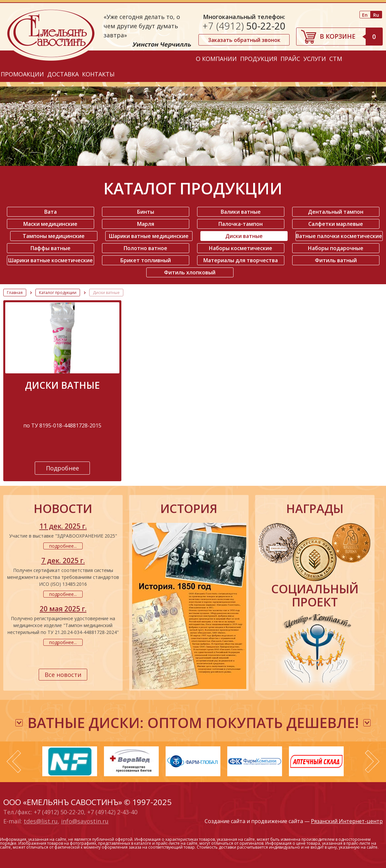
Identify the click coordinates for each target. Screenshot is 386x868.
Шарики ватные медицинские (149, 236)
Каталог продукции (58, 293)
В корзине (351, 36)
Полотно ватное (145, 248)
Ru (376, 15)
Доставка (63, 74)
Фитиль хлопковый (190, 272)
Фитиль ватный (336, 260)
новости (63, 509)
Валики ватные (241, 212)
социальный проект (315, 596)
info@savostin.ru (85, 821)
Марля (146, 224)
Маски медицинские (50, 224)
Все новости (63, 675)
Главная (15, 293)
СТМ (336, 59)
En (365, 15)
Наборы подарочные (336, 248)
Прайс (290, 59)
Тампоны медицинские (54, 236)
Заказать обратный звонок (244, 40)
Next (372, 761)
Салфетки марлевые (336, 224)
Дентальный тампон (336, 212)
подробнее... (63, 546)
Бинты (146, 212)
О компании (216, 59)
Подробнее (62, 468)
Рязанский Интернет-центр (347, 821)
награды (315, 509)
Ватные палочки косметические (339, 236)
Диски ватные (244, 236)
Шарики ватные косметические (51, 260)
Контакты (98, 74)
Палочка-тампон (241, 224)
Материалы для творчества (241, 260)
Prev (14, 761)
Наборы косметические (241, 248)
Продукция (259, 59)
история (189, 509)
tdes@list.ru (41, 821)
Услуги (315, 59)
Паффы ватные (51, 248)
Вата (51, 212)
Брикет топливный (146, 260)
